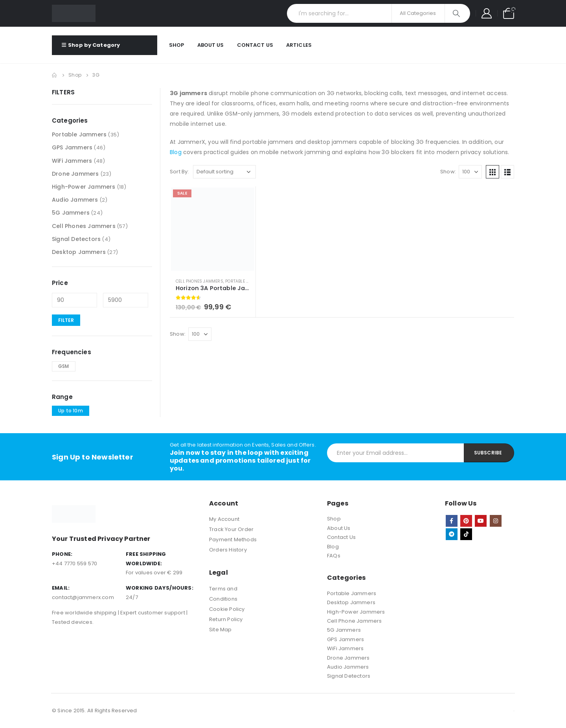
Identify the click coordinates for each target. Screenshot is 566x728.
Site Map (221, 630)
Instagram (496, 521)
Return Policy (226, 619)
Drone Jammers (75, 174)
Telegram (452, 534)
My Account (224, 519)
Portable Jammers (245, 281)
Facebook (452, 521)
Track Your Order (231, 529)
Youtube (481, 521)
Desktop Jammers (79, 252)
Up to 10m (71, 411)
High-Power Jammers (84, 187)
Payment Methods (233, 540)
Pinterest (466, 521)
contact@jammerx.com (83, 597)
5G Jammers (71, 213)
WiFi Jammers (72, 161)
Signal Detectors (76, 239)
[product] (213, 229)
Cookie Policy (227, 609)
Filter (66, 320)
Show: (448, 172)
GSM (64, 366)
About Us (211, 45)
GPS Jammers (72, 147)
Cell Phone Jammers (355, 621)
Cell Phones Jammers (199, 281)
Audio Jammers (75, 200)
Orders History (228, 550)
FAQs (334, 556)
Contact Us (255, 45)
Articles (299, 45)
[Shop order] (224, 172)
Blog (176, 152)
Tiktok (466, 534)
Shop (177, 45)
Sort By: (179, 172)
